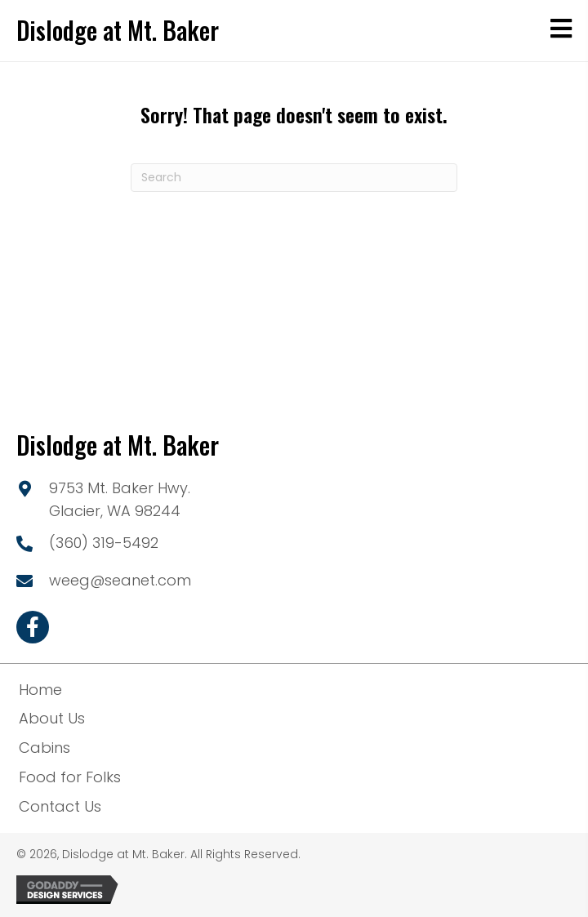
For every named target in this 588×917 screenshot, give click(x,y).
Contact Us (60, 806)
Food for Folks (70, 777)
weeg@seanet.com (120, 580)
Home (40, 690)
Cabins (45, 748)
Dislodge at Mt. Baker (118, 30)
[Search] (294, 178)
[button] (33, 627)
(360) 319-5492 (104, 543)
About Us (52, 718)
